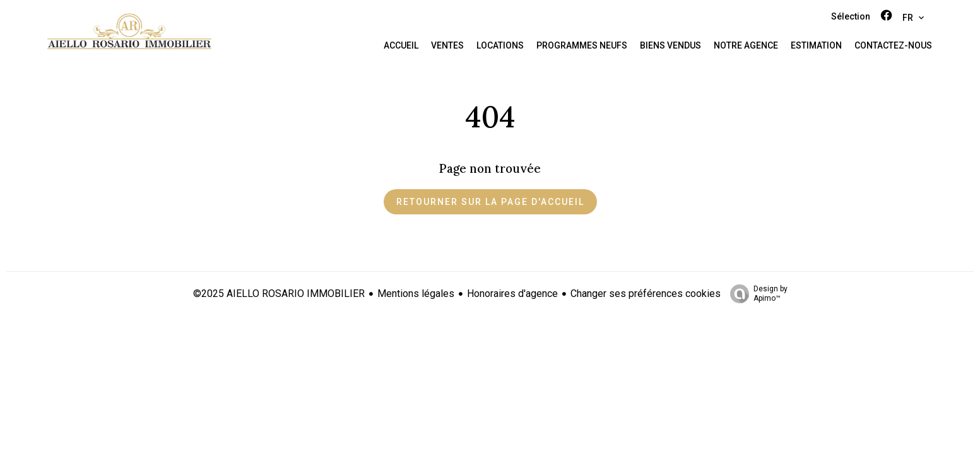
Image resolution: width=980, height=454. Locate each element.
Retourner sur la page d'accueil (490, 202)
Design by (756, 294)
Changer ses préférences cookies (646, 294)
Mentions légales (416, 294)
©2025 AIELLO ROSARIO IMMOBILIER (279, 294)
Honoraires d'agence (512, 294)
